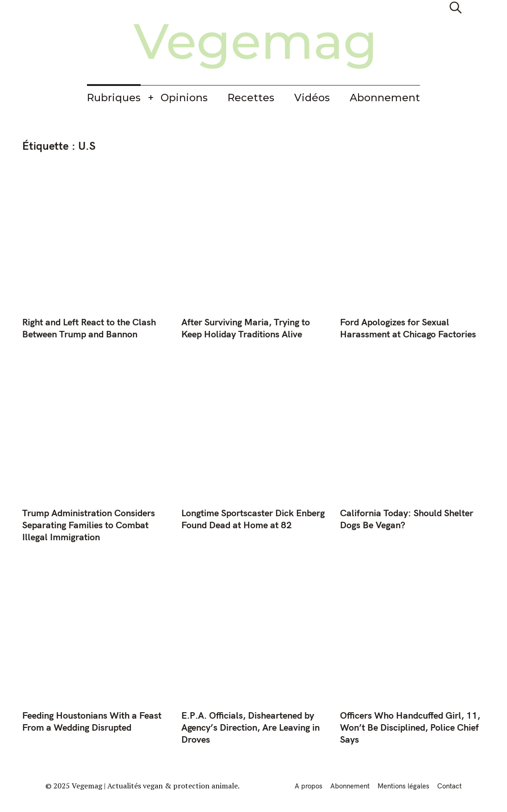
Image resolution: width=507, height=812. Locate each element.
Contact (449, 786)
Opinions (184, 98)
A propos (309, 786)
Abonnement (385, 98)
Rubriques (114, 98)
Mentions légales (403, 786)
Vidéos (312, 98)
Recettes (251, 98)
